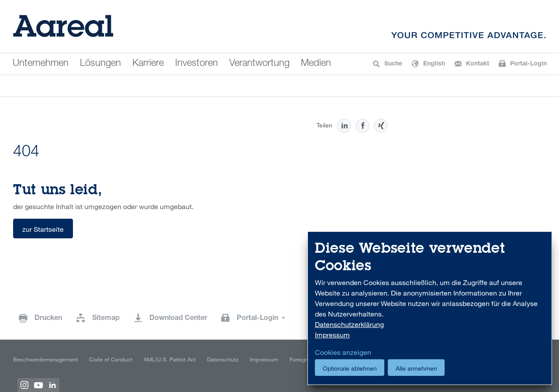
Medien (316, 64)
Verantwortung (259, 64)
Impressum (264, 359)
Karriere (148, 64)
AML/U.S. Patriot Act (170, 359)
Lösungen (100, 64)
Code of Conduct (111, 359)
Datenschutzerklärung (349, 324)
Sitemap (106, 319)
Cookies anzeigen (343, 352)
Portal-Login (258, 319)
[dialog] (430, 308)
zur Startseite (43, 229)
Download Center (178, 319)
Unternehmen (41, 64)
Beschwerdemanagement (45, 359)
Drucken (48, 319)
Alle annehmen (416, 368)
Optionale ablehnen (350, 368)
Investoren (197, 64)
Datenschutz (223, 359)
